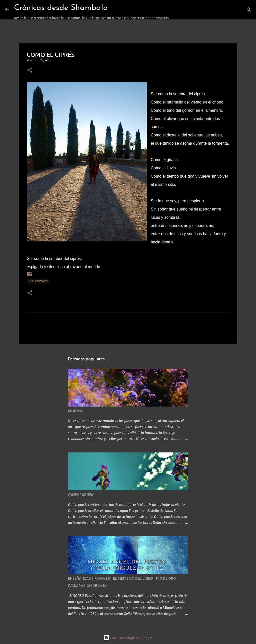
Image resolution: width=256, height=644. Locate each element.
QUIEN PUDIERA (81, 495)
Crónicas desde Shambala (61, 8)
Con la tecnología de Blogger (128, 638)
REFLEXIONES (38, 281)
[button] (30, 70)
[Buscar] (176, 10)
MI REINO (76, 411)
